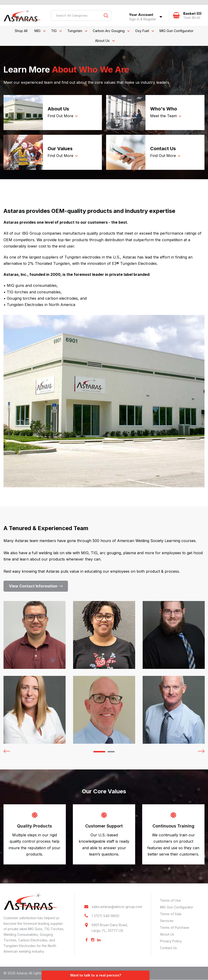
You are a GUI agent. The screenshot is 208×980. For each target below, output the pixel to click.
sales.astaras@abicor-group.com (117, 907)
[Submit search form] (106, 15)
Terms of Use (170, 900)
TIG (54, 31)
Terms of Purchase (175, 927)
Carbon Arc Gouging (109, 31)
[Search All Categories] (81, 15)
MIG (37, 31)
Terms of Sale (171, 914)
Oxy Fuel (142, 31)
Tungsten (75, 31)
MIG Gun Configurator (176, 31)
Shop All (21, 31)
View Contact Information (33, 586)
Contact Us (168, 948)
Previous (7, 751)
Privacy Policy (171, 941)
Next (201, 751)
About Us (102, 41)
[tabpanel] (35, 672)
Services (167, 921)
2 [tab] (111, 752)
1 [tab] (99, 752)
